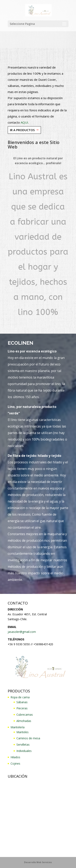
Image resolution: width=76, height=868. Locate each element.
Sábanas (22, 702)
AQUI (24, 122)
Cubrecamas (25, 715)
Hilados (15, 757)
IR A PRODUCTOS (22, 130)
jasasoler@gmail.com (22, 632)
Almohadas (24, 721)
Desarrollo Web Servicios (38, 862)
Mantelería (18, 727)
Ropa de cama (20, 697)
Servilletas (23, 745)
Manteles (22, 732)
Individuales (24, 751)
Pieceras (22, 708)
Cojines (15, 763)
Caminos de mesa (28, 738)
